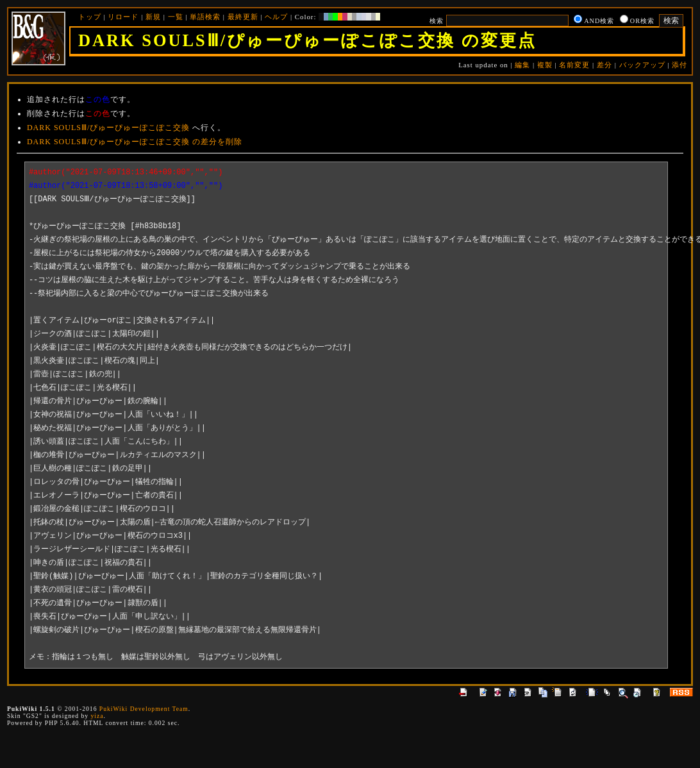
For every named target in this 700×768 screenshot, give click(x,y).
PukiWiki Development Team (144, 709)
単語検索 (205, 17)
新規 (153, 17)
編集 (522, 65)
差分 (604, 65)
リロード (123, 17)
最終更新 (243, 17)
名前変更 (574, 65)
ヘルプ (276, 17)
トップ (90, 17)
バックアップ (642, 65)
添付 (679, 65)
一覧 (176, 17)
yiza (97, 716)
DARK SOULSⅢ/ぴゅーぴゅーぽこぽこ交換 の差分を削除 (135, 142)
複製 (545, 65)
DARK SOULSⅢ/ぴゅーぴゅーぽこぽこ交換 (108, 128)
